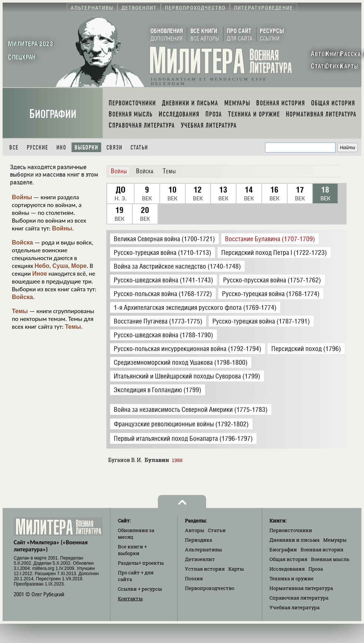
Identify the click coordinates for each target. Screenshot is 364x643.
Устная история (205, 569)
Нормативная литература (301, 588)
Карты (236, 569)
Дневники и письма (294, 540)
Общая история (288, 559)
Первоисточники (291, 530)
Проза (316, 569)
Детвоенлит (200, 559)
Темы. (74, 327)
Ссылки (140, 589)
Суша (60, 266)
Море (79, 266)
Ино (61, 147)
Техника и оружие (292, 578)
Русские (37, 147)
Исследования (287, 569)
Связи (114, 147)
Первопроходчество (210, 588)
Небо (42, 266)
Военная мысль (330, 559)
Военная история (322, 549)
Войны (22, 197)
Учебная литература (294, 607)
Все (14, 147)
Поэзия (194, 578)
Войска (22, 242)
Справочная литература (299, 598)
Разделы (141, 563)
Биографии (53, 114)
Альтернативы (203, 549)
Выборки (86, 147)
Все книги (132, 550)
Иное (40, 274)
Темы (20, 311)
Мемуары (335, 540)
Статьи (139, 147)
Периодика (198, 540)
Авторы (195, 530)
